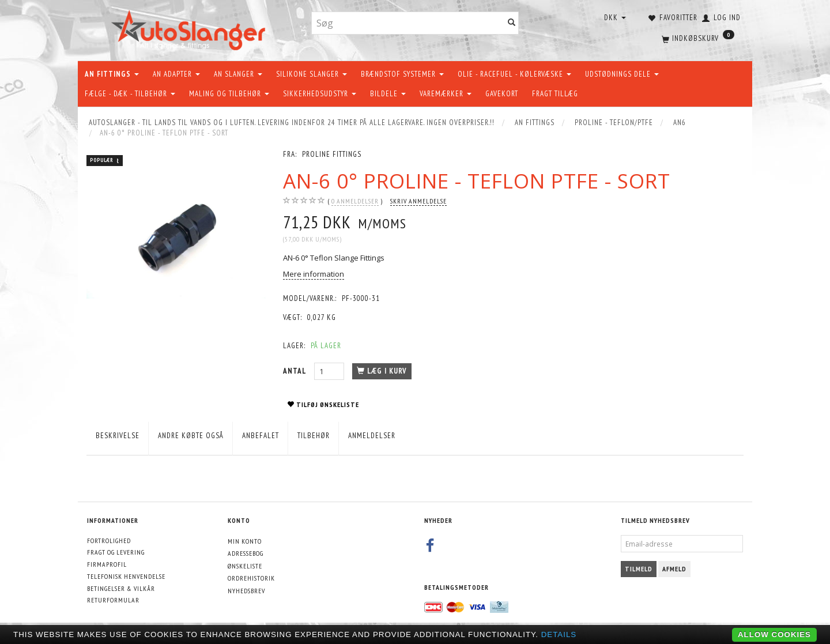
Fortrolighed (109, 541)
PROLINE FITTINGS (332, 154)
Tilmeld (639, 569)
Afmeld (674, 569)
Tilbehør (314, 436)
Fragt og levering (116, 552)
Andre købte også (191, 436)
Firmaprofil (107, 564)
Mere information (314, 274)
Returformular (113, 600)
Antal (296, 371)
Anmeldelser (372, 436)
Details (559, 634)
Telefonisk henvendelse (126, 576)
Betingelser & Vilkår (121, 588)
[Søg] (512, 23)
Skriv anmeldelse (418, 201)
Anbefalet (261, 436)
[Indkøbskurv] (697, 37)
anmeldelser (355, 201)
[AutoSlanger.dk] (190, 28)
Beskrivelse (118, 436)
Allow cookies (774, 634)
